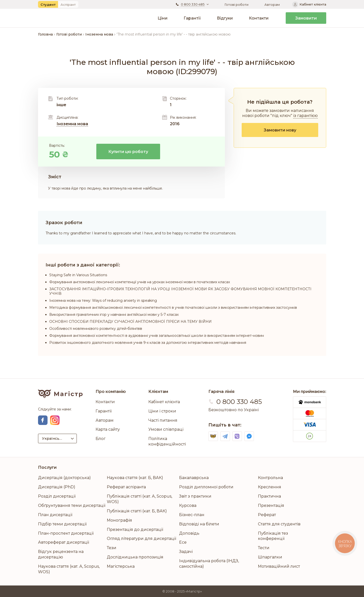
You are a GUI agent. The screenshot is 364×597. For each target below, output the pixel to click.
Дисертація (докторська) (64, 478)
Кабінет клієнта (164, 402)
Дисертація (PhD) (57, 487)
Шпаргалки (270, 557)
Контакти (259, 18)
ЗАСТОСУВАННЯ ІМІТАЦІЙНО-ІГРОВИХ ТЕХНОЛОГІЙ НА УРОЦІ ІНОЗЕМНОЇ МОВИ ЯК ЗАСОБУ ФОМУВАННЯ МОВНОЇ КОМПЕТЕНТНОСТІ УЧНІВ (180, 291)
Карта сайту (108, 429)
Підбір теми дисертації (62, 524)
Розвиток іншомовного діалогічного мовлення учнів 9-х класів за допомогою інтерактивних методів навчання (148, 343)
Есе (183, 542)
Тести (264, 548)
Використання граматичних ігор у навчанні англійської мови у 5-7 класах (114, 315)
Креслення (270, 487)
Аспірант (68, 5)
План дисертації (55, 515)
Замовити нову (280, 130)
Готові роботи (237, 5)
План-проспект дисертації (66, 533)
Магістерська (121, 566)
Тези (112, 548)
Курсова (188, 505)
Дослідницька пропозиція (135, 557)
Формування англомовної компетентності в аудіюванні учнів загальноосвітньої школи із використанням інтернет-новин (157, 336)
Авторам (272, 5)
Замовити (306, 18)
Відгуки (225, 18)
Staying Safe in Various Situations (78, 275)
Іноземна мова (72, 124)
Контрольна (270, 478)
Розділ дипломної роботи (206, 487)
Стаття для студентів (279, 524)
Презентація (271, 505)
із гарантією (305, 116)
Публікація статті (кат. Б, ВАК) (137, 511)
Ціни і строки (162, 411)
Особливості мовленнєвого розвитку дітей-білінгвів (96, 329)
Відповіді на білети (199, 524)
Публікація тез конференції (273, 536)
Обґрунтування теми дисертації (72, 505)
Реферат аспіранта (126, 487)
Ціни (163, 18)
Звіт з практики (195, 496)
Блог (101, 439)
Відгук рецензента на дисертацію (61, 554)
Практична (269, 496)
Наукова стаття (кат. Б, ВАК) (135, 478)
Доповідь (189, 533)
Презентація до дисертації (135, 530)
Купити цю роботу (128, 152)
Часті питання (163, 420)
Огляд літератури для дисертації (141, 539)
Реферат (267, 515)
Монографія (119, 520)
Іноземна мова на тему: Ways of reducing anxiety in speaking (103, 301)
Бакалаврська (194, 478)
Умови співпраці (166, 429)
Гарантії (192, 18)
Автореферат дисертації (64, 542)
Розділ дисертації (57, 496)
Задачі (186, 552)
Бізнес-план (192, 515)
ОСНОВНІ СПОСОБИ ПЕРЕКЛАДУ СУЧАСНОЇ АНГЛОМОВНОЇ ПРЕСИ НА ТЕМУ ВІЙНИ (130, 322)
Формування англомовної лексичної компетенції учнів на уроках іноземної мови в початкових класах (140, 282)
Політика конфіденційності (167, 441)
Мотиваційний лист (279, 566)
